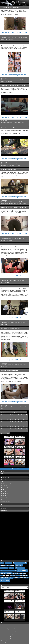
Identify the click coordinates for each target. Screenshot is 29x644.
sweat (18, 407)
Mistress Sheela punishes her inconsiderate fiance (12, 637)
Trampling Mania (5, 488)
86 (18, 431)
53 (10, 424)
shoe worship (5, 578)
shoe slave (25, 576)
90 (2, 433)
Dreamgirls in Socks (9, 202)
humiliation (25, 37)
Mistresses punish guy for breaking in (9, 631)
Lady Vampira (8, 37)
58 (24, 424)
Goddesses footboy (9, 122)
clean (2, 409)
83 (10, 431)
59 (27, 424)
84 (13, 431)
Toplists (3, 509)
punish (3, 367)
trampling (18, 80)
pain (22, 37)
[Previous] (3, 412)
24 (13, 417)
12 (7, 415)
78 (24, 429)
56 (18, 424)
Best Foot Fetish (5, 496)
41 (5, 422)
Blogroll (3, 480)
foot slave (22, 80)
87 (21, 431)
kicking (6, 367)
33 (10, 419)
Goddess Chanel (8, 164)
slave (7, 39)
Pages (3, 471)
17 (21, 415)
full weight (11, 240)
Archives (4, 585)
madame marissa (22, 573)
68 (24, 426)
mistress (3, 39)
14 (13, 415)
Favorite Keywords (6, 561)
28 (24, 417)
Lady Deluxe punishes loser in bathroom (10, 328)
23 (10, 417)
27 (21, 417)
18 (24, 415)
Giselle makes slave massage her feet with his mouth (13, 85)
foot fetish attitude (10, 566)
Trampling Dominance (6, 502)
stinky (5, 282)
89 (27, 431)
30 (2, 419)
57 (21, 424)
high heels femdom (6, 573)
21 (5, 417)
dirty (8, 282)
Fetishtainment (8, 238)
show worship (14, 37)
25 (16, 417)
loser (7, 240)
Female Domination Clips (6, 484)
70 (2, 429)
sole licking (7, 80)
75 (16, 429)
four (2, 282)
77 (21, 429)
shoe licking (13, 80)
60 (2, 426)
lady (6, 365)
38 (24, 419)
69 (27, 426)
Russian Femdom (5, 500)
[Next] (8, 433)
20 (2, 417)
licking (11, 281)
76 (18, 429)
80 (2, 431)
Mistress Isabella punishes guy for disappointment (12, 629)
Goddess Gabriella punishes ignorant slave (10, 627)
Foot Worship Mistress (6, 492)
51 (5, 424)
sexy (16, 323)
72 (7, 429)
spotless (7, 281)
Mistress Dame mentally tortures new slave (10, 639)
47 (21, 422)
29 (27, 417)
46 (18, 422)
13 (10, 415)
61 (5, 426)
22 (7, 417)
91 (5, 433)
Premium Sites (5, 477)
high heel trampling (5, 204)
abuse (19, 122)
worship (25, 407)
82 (7, 431)
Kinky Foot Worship (5, 482)
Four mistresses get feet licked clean (9, 244)
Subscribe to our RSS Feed (14, 469)
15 (16, 415)
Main (2, 473)
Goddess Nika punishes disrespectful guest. (10, 633)
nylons (13, 323)
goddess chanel (18, 568)
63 (10, 426)
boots (13, 365)
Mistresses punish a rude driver (8, 635)
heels (24, 568)
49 (27, 422)
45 (16, 422)
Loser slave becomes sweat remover (9, 370)
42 (7, 422)
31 (5, 419)
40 (2, 422)
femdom (18, 124)
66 (18, 426)
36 (18, 419)
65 (16, 426)
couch (26, 281)
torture (22, 578)
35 (16, 419)
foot (12, 407)
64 (13, 426)
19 (27, 415)
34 (13, 419)
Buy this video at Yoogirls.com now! (14, 32)
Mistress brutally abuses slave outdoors (10, 43)
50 (2, 424)
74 (13, 429)
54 (13, 424)
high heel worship (13, 571)
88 (24, 431)
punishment (12, 576)
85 (16, 431)
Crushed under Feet (5, 486)
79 (27, 429)
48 (24, 422)
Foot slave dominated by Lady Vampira (10, 7)
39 (27, 419)
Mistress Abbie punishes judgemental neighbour (11, 643)
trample (13, 166)
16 (18, 415)
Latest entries (5, 623)
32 (7, 419)
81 (5, 431)
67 (21, 426)
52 (7, 424)
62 (7, 426)
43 (10, 422)
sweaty (3, 324)
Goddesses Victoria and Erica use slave (10, 286)
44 (13, 422)
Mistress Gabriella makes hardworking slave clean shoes (13, 625)
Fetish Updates (4, 510)
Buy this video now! (14, 275)
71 (5, 429)
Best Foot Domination (6, 494)
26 (18, 417)
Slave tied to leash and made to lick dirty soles (12, 128)
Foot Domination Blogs (6, 506)
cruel (19, 563)
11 (5, 415)
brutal (19, 37)
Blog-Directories (5, 504)
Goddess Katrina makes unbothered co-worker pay (12, 641)
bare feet (15, 122)
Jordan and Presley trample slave (9, 169)
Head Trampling (4, 498)
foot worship (11, 39)
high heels (9, 166)
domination (24, 563)
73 (10, 429)
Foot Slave (3, 490)
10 (2, 415)
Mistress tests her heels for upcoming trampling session (14, 207)
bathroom (25, 365)
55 (16, 424)
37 (21, 419)
